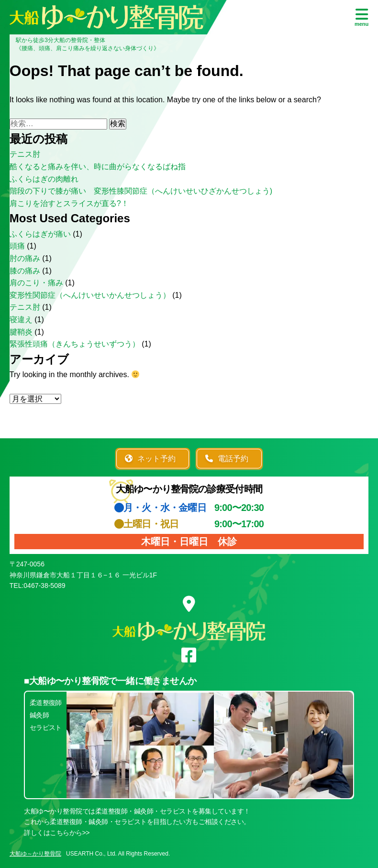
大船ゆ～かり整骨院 (35, 854)
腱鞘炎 (21, 332)
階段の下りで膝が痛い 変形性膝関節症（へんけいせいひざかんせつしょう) (141, 191)
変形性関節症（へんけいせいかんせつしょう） (90, 295)
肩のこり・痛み (36, 283)
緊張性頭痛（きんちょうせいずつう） (75, 344)
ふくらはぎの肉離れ (44, 179)
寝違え (21, 320)
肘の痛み (25, 258)
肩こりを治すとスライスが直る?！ (69, 203)
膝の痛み (25, 271)
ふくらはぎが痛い (40, 234)
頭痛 (17, 246)
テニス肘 (25, 154)
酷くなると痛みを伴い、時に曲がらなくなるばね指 (98, 167)
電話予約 (227, 459)
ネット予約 (150, 459)
